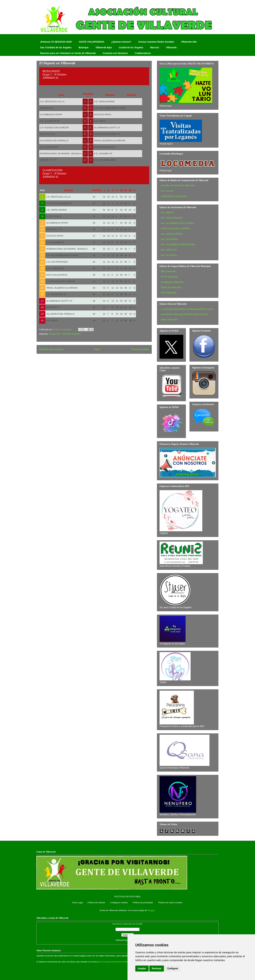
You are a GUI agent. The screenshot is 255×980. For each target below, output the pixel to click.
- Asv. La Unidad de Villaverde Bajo (177, 244)
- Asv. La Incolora (168, 255)
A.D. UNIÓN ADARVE (104, 102)
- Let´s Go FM (167, 191)
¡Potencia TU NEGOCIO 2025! (56, 42)
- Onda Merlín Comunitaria (173, 196)
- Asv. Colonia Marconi (171, 218)
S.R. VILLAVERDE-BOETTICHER (110, 108)
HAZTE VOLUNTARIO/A (92, 42)
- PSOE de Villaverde (170, 287)
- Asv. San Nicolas (169, 239)
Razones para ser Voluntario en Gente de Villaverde (68, 53)
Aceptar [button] (142, 968)
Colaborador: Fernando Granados (65, 334)
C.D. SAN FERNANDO (105, 160)
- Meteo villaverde (169, 320)
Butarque (84, 47)
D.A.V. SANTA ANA (49, 147)
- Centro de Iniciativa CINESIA (175, 228)
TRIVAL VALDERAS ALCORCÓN (110, 141)
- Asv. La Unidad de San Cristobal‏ (177, 223)
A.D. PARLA (100, 121)
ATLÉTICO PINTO (103, 115)
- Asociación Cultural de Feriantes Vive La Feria (184, 314)
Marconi (155, 47)
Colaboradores (143, 53)
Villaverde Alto (189, 42)
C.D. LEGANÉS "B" (103, 154)
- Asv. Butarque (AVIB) (171, 234)
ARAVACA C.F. (47, 108)
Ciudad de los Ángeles (131, 47)
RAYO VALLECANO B (104, 147)
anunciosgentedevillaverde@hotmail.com (119, 962)
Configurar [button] (173, 968)
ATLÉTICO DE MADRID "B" (107, 134)
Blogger (151, 910)
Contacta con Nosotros (115, 53)
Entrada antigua (140, 349)
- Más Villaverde (168, 271)
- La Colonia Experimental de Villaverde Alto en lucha (186, 309)
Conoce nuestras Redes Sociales (156, 42)
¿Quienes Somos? (121, 42)
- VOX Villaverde (168, 293)
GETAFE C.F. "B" (48, 160)
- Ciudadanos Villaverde (172, 282)
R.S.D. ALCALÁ (47, 134)
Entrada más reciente (51, 349)
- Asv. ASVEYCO (168, 250)
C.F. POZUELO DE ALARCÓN (54, 128)
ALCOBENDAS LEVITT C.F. (107, 128)
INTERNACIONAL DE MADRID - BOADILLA (61, 154)
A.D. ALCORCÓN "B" (50, 121)
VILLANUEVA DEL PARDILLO (54, 141)
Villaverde (171, 47)
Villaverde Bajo (104, 47)
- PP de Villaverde (169, 277)
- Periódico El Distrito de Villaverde (177, 185)
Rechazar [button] (157, 968)
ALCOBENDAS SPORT (51, 115)
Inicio (97, 349)
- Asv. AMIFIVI (167, 212)
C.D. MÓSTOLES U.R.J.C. (53, 102)
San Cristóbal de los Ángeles (56, 47)
